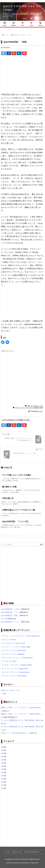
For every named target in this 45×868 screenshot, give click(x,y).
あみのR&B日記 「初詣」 (10, 615)
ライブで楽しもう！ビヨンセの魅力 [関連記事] (17, 475)
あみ (41, 411)
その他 (4, 694)
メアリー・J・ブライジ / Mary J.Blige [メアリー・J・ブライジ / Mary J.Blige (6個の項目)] (17, 647)
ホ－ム (8, 852)
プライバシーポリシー (32, 852)
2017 (3, 776)
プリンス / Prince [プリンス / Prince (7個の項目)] (10, 640)
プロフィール (17, 852)
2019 (3, 769)
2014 (3, 785)
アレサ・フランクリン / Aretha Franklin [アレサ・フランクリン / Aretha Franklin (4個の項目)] (18, 665)
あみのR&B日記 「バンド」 (11, 622)
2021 (3, 763)
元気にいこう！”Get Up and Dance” (15, 733)
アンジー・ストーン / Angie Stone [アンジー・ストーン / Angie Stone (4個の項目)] (16, 669)
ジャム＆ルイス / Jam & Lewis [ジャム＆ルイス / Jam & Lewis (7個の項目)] (14, 643)
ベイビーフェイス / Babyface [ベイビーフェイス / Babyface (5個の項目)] (14, 654)
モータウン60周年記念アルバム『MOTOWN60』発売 (20, 720)
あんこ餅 (4, 619)
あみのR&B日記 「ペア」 (10, 612)
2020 (3, 766)
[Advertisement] (22, 72)
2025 (3, 750)
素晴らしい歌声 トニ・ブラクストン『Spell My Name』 (22, 708)
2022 (3, 760)
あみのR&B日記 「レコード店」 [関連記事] (16, 521)
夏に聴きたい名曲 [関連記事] (9, 487)
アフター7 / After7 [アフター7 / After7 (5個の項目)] (10, 661)
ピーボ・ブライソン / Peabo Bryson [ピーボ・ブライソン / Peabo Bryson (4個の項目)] (17, 672)
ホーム (6, 35)
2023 (3, 757)
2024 (3, 753)
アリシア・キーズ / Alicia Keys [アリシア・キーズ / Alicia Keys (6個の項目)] (15, 650)
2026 (3, 747)
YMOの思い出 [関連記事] (8, 498)
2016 (3, 779)
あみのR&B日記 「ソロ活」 (11, 609)
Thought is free (34, 863)
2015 (3, 782)
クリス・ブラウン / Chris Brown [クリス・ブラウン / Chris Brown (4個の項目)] (15, 676)
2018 (3, 772)
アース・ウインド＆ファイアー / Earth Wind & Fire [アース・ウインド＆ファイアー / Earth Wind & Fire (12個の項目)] (22, 636)
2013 (3, 788)
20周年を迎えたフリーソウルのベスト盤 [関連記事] (19, 510)
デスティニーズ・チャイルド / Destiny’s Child (29, 408)
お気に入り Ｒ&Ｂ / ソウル (22, 35)
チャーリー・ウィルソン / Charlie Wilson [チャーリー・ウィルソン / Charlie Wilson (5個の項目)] (18, 658)
